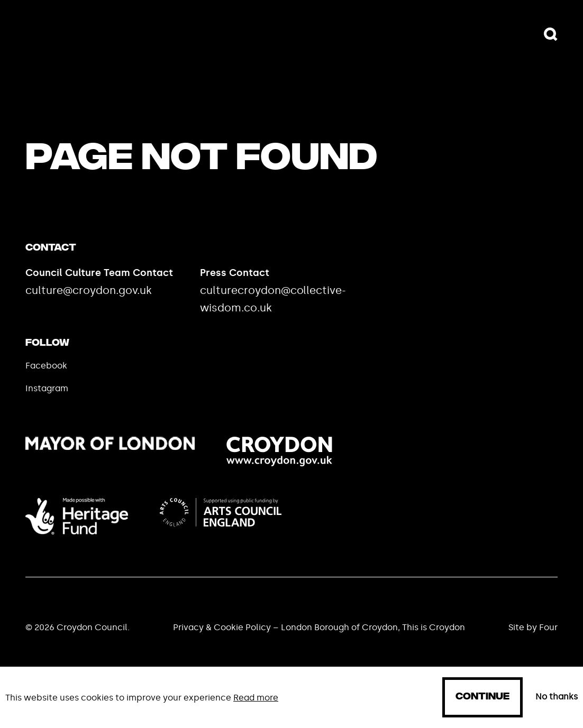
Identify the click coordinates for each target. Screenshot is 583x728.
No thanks (557, 697)
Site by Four (533, 627)
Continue (482, 697)
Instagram (47, 388)
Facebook (46, 366)
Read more (256, 698)
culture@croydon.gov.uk (89, 290)
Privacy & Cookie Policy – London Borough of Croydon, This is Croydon (319, 627)
